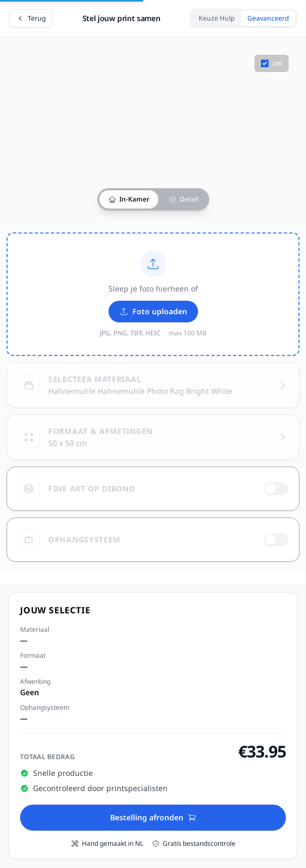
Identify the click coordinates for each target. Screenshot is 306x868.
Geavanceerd (268, 18)
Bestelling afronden (153, 817)
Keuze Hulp (216, 18)
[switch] (276, 489)
